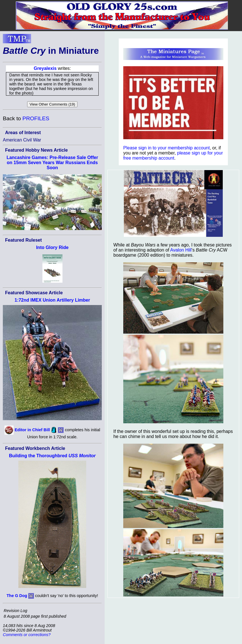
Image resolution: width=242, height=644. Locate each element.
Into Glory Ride (52, 247)
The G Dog (17, 596)
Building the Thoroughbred (52, 456)
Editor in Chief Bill (32, 430)
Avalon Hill (181, 250)
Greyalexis (45, 68)
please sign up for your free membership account (173, 155)
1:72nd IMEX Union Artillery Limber (52, 300)
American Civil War (22, 140)
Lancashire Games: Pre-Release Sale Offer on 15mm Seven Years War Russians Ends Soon (52, 163)
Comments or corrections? (27, 635)
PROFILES (36, 118)
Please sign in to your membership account (167, 148)
